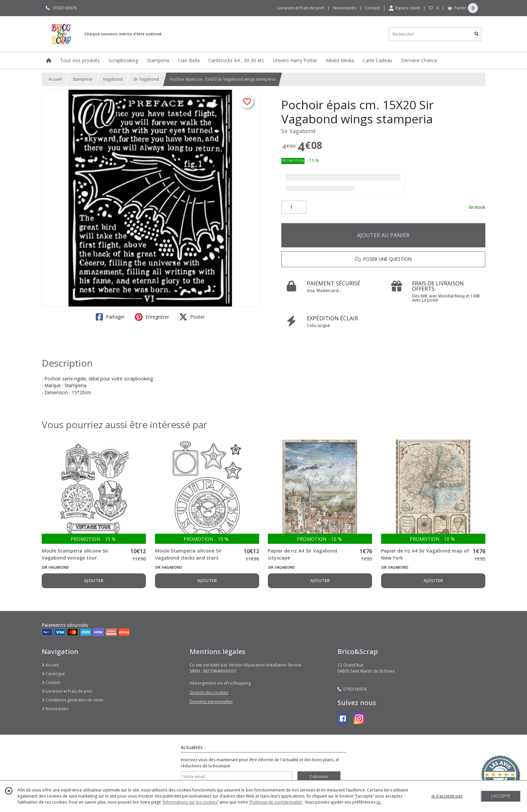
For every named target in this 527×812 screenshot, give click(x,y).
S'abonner (319, 777)
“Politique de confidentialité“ (276, 802)
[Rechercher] (477, 34)
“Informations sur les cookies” (190, 802)
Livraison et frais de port (67, 691)
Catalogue (53, 674)
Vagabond (113, 79)
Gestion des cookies (209, 693)
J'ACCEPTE (501, 796)
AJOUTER (94, 580)
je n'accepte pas (447, 796)
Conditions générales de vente (73, 700)
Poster (192, 317)
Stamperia (82, 79)
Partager (110, 317)
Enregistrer (152, 317)
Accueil (55, 79)
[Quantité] (294, 207)
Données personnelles (211, 702)
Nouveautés (55, 709)
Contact (372, 8)
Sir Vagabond (146, 79)
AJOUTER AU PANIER (383, 235)
